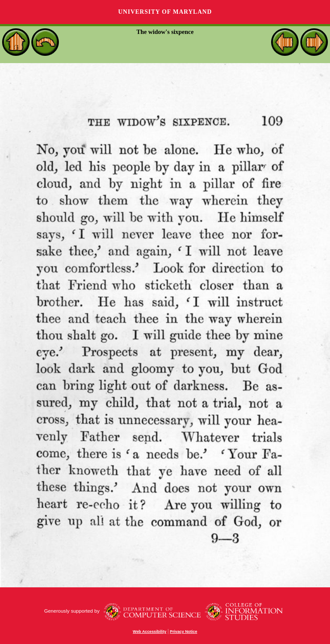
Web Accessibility (150, 632)
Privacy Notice (183, 632)
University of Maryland (165, 12)
